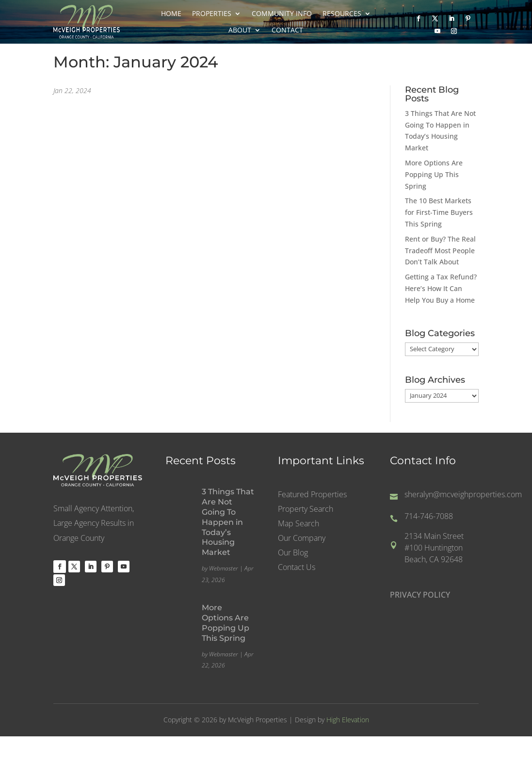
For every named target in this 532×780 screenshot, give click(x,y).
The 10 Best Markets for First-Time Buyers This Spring (439, 212)
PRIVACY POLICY (420, 595)
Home (171, 14)
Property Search (306, 510)
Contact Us (297, 568)
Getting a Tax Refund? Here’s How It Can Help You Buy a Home (441, 288)
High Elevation (348, 720)
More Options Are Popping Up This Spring (434, 174)
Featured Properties (312, 495)
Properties (212, 14)
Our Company (302, 539)
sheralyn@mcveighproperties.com (463, 494)
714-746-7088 (429, 516)
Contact (287, 30)
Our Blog (293, 553)
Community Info (282, 14)
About (240, 30)
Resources (342, 14)
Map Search (298, 524)
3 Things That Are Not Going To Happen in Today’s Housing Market (228, 522)
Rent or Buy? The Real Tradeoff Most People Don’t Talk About (440, 251)
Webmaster (224, 568)
